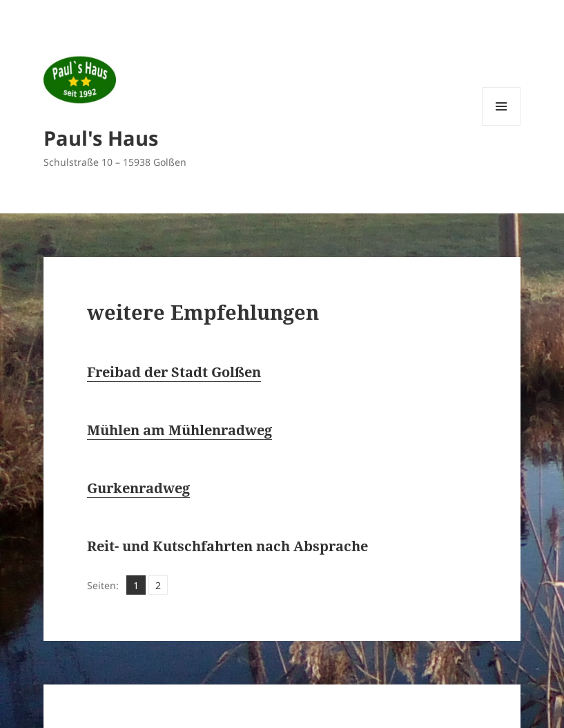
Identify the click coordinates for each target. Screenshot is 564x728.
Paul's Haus (101, 138)
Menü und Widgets (502, 125)
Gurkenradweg (138, 488)
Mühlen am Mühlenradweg (179, 430)
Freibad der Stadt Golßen (174, 372)
